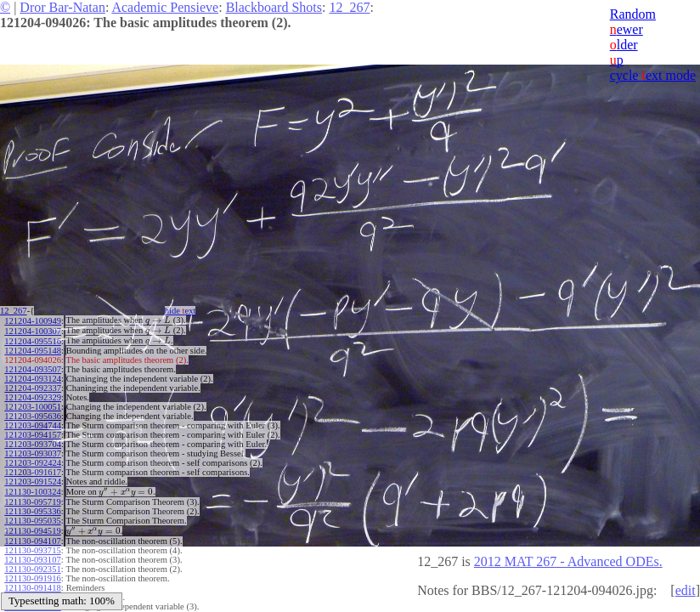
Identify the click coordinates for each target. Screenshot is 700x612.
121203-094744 (33, 423)
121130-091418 (32, 582)
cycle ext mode (653, 75)
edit (686, 590)
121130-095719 (32, 498)
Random (633, 14)
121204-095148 (33, 348)
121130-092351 (32, 563)
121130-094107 (32, 535)
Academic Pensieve (165, 7)
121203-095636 (33, 414)
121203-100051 (33, 404)
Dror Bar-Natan (62, 7)
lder (624, 45)
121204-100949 (33, 320)
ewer (627, 29)
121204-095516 (33, 339)
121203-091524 (33, 479)
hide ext (186, 311)
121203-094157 (33, 432)
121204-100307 (33, 329)
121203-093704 (33, 442)
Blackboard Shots (274, 7)
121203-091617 (33, 470)
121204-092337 (33, 385)
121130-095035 (32, 516)
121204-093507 (33, 367)
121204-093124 (33, 376)
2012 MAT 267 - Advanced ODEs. (568, 561)
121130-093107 (32, 554)
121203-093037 (33, 451)
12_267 (349, 7)
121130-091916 (32, 572)
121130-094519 (32, 526)
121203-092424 (33, 460)
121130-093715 (32, 544)
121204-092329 (33, 395)
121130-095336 (32, 507)
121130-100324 (32, 488)
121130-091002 (32, 591)
